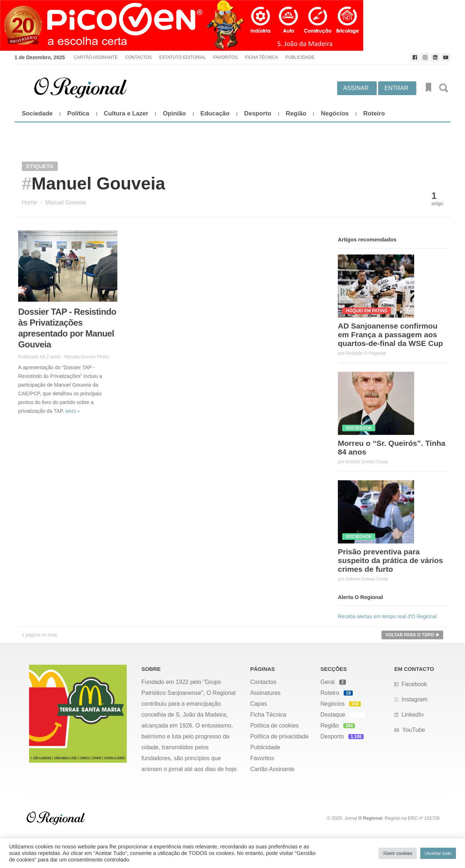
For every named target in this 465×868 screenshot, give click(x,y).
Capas (259, 704)
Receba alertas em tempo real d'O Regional (387, 616)
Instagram (414, 699)
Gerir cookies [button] (398, 853)
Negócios (335, 113)
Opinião (174, 113)
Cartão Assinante (96, 57)
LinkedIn (413, 715)
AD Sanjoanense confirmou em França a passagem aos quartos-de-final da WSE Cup (390, 335)
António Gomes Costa (366, 462)
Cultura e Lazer (126, 113)
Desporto (258, 113)
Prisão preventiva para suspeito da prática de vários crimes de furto (390, 560)
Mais (72, 411)
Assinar (356, 88)
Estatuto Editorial (182, 57)
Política (78, 113)
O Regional (370, 818)
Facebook (414, 684)
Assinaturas (266, 693)
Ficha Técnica (261, 57)
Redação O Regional (366, 353)
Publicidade (300, 57)
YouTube (414, 730)
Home (29, 202)
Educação (215, 113)
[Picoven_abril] (232, 25)
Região (296, 113)
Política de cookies (274, 726)
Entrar (396, 88)
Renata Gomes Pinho (87, 357)
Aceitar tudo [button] (439, 853)
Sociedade (37, 113)
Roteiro (374, 113)
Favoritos (226, 57)
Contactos (138, 57)
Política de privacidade (280, 736)
